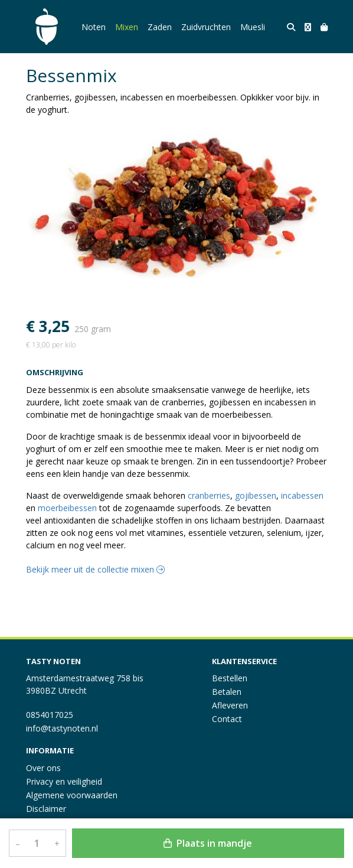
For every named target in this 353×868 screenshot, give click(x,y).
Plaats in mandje (208, 843)
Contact (227, 719)
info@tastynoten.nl (62, 728)
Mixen (127, 27)
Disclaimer (46, 809)
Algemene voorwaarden (72, 795)
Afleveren (230, 705)
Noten (94, 27)
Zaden (160, 27)
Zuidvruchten (206, 27)
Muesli (253, 27)
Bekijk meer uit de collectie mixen (95, 569)
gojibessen (256, 495)
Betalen (227, 692)
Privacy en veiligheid (64, 781)
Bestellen (230, 678)
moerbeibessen (67, 508)
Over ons (43, 768)
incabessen (302, 495)
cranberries (209, 495)
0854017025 (50, 715)
